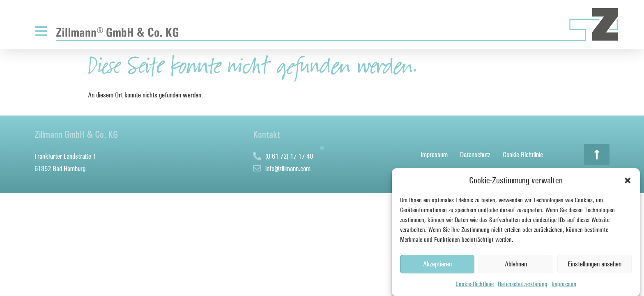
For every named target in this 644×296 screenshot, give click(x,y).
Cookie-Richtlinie (475, 285)
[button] (628, 182)
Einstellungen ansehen (595, 265)
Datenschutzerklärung (523, 285)
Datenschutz (475, 155)
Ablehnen (516, 265)
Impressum (564, 285)
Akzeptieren (437, 265)
